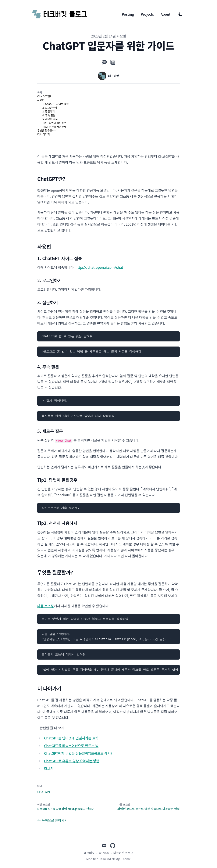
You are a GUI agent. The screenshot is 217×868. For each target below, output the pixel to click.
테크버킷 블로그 (123, 853)
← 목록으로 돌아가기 (52, 820)
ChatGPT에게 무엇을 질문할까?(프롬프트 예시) (78, 753)
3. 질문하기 (49, 111)
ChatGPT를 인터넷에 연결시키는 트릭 (71, 738)
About (166, 14)
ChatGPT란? (44, 96)
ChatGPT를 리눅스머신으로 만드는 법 (71, 746)
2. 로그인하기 (50, 107)
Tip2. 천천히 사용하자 (54, 127)
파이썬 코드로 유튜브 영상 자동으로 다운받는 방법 (149, 809)
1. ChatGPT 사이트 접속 (56, 104)
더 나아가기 (44, 134)
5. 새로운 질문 (50, 119)
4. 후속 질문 (49, 115)
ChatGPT (44, 792)
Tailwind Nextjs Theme (115, 859)
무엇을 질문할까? (46, 130)
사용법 (41, 100)
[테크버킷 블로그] (60, 14)
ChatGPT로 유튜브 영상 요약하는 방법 (72, 761)
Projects (147, 14)
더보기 (49, 768)
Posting (128, 14)
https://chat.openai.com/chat (99, 267)
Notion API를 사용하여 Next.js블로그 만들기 (66, 809)
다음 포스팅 (46, 606)
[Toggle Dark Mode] (181, 14)
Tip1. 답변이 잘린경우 (54, 123)
